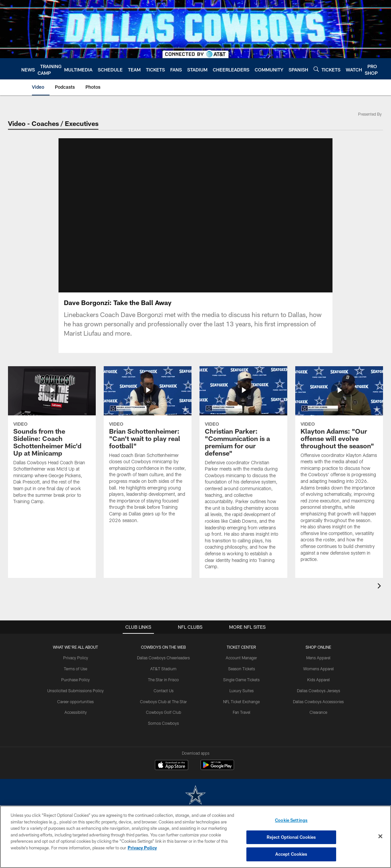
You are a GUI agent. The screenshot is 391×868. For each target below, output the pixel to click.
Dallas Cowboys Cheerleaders (163, 658)
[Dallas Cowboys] (195, 796)
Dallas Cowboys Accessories (318, 702)
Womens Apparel (319, 669)
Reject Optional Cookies (291, 837)
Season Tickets (242, 669)
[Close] (380, 836)
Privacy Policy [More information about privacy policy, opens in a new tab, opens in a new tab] (142, 848)
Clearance (318, 712)
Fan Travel (242, 712)
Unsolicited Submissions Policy (75, 691)
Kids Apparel (319, 680)
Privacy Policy (76, 658)
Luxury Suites (242, 691)
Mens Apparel (318, 658)
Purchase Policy (75, 680)
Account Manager (241, 658)
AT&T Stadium (163, 669)
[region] (195, 837)
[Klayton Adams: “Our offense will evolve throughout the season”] (339, 468)
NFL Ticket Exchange (241, 702)
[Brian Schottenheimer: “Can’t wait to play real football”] (148, 449)
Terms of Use (75, 669)
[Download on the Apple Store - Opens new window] (172, 766)
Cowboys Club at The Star (163, 702)
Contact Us (164, 691)
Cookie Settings (291, 820)
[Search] (316, 69)
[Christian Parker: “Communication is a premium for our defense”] (243, 472)
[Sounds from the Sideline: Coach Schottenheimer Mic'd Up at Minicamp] (52, 439)
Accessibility (76, 712)
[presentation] (380, 587)
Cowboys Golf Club (164, 712)
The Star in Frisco (163, 680)
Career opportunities (75, 702)
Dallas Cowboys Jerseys (319, 691)
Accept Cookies (291, 854)
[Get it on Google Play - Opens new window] (217, 768)
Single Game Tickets (241, 680)
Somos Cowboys (163, 723)
